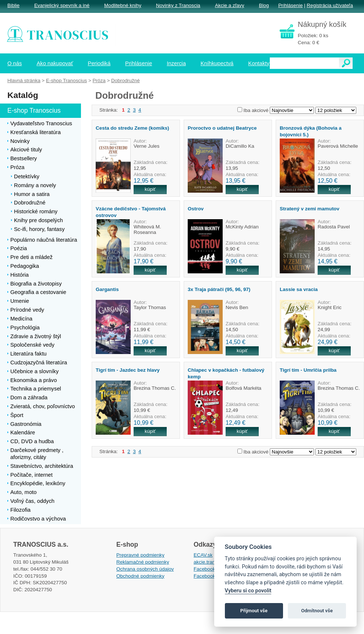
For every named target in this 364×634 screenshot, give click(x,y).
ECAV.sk (203, 555)
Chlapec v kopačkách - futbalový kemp (226, 373)
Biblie (13, 5)
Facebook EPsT (211, 576)
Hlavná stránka (24, 80)
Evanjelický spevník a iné (62, 5)
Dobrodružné (126, 80)
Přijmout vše (254, 611)
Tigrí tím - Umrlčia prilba (308, 370)
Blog (264, 5)
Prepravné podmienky (140, 555)
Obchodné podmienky (140, 576)
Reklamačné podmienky (143, 562)
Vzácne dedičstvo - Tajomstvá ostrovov (131, 212)
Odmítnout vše (317, 611)
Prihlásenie (290, 5)
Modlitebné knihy (123, 5)
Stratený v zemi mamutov (310, 209)
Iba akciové (256, 110)
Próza (99, 80)
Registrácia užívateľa (330, 5)
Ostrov (196, 209)
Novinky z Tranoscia (178, 5)
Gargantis (107, 289)
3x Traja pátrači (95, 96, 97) (219, 289)
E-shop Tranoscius (66, 80)
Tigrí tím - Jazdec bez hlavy (128, 370)
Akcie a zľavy (229, 5)
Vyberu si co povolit (248, 591)
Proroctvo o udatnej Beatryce (222, 128)
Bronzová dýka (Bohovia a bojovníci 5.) (311, 131)
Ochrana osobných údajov (145, 569)
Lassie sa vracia (299, 289)
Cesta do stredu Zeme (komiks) (132, 128)
